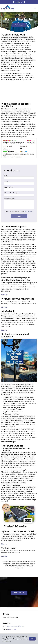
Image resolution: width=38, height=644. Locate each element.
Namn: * (19, 177)
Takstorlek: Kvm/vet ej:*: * (19, 194)
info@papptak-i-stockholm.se (15, 626)
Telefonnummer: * (19, 189)
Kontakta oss (19, 25)
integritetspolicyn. (29, 212)
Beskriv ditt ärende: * (19, 204)
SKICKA (19, 216)
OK (32, 639)
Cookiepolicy (7, 641)
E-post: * (19, 183)
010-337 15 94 (19, 2)
